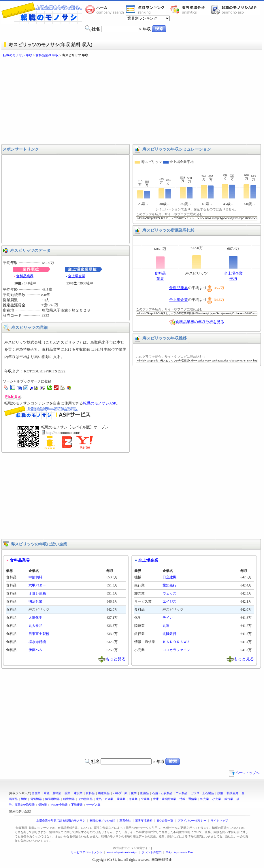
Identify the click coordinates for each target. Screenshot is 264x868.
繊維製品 (104, 793)
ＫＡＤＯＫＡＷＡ (176, 642)
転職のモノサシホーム (105, 10)
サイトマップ (219, 821)
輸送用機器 (52, 799)
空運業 (145, 799)
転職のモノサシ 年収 (18, 55)
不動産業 (77, 805)
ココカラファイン (176, 650)
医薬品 (144, 793)
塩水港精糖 (37, 642)
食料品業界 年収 (47, 55)
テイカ (168, 618)
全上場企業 (77, 276)
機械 (24, 799)
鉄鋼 (220, 793)
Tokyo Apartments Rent (180, 852)
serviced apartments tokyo (122, 852)
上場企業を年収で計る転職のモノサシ (61, 821)
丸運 (166, 626)
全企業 (36, 793)
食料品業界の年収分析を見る (200, 321)
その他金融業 (59, 805)
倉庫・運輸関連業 (165, 799)
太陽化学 (35, 618)
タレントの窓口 (152, 852)
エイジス (169, 601)
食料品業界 (25, 276)
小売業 (217, 799)
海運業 (133, 799)
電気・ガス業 (105, 799)
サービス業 (93, 805)
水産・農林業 (52, 793)
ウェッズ (169, 593)
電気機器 (36, 799)
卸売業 (205, 799)
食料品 (90, 793)
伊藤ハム (35, 650)
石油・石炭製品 (162, 793)
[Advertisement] (95, 101)
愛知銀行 (169, 585)
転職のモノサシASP (235, 10)
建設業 (78, 793)
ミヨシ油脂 (37, 593)
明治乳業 (35, 601)
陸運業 (121, 799)
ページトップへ (244, 773)
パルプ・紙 (120, 793)
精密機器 (69, 799)
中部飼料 (35, 577)
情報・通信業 (188, 799)
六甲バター (37, 585)
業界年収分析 (190, 10)
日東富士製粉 (39, 634)
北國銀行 (169, 634)
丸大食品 (35, 626)
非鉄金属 (232, 793)
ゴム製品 (182, 793)
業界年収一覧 (146, 10)
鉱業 (67, 793)
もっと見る (116, 659)
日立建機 (169, 577)
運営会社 (125, 821)
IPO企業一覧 (165, 821)
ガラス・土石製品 (202, 793)
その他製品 (85, 799)
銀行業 (229, 799)
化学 (134, 793)
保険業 (43, 805)
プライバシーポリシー (192, 821)
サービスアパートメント (87, 852)
